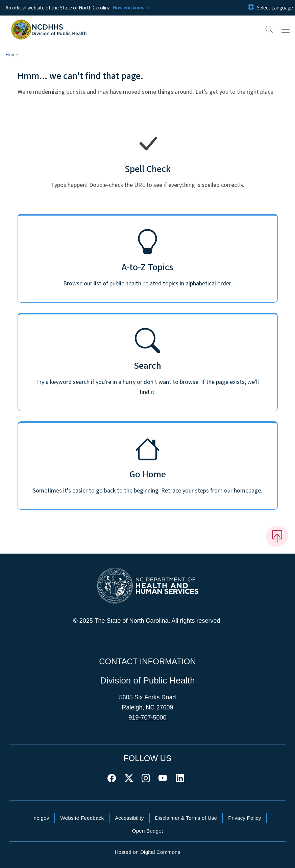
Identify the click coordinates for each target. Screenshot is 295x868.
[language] (275, 8)
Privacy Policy (244, 818)
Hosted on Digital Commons (147, 852)
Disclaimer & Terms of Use (186, 818)
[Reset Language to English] (251, 8)
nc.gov (42, 818)
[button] (265, 30)
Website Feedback (82, 818)
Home (12, 55)
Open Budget (148, 831)
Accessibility (129, 818)
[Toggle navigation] (286, 30)
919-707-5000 (147, 718)
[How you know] (131, 8)
